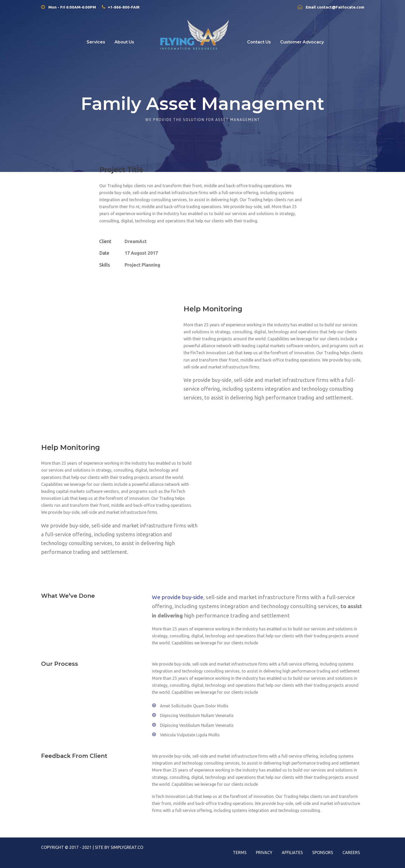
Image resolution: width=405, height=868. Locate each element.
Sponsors (323, 852)
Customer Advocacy (302, 42)
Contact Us (259, 42)
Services (96, 42)
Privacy (264, 852)
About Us (124, 42)
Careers (351, 852)
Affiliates (292, 852)
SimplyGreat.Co (127, 847)
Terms (240, 852)
